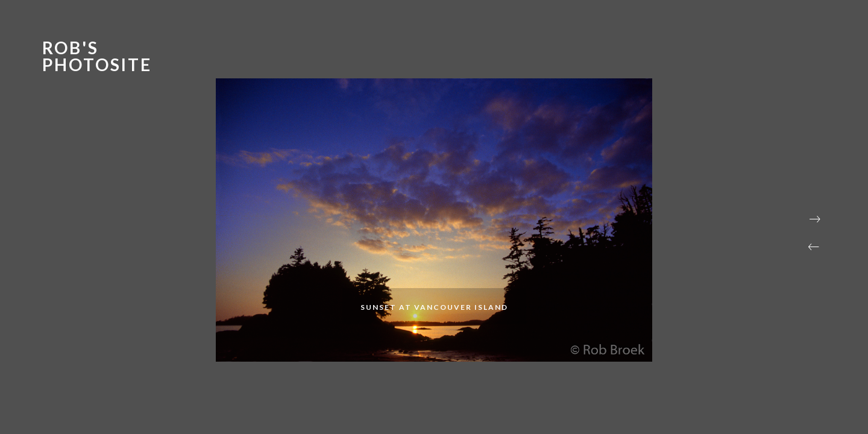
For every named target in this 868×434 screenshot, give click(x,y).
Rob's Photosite (97, 56)
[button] (814, 247)
